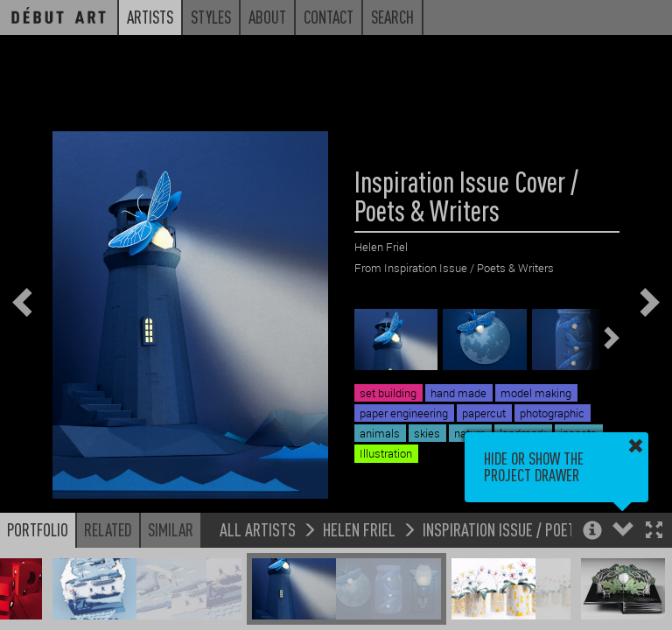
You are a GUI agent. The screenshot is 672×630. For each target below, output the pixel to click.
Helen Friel (359, 529)
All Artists (258, 529)
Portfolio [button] (38, 529)
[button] (654, 532)
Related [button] (108, 529)
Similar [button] (171, 529)
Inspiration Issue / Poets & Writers (539, 529)
